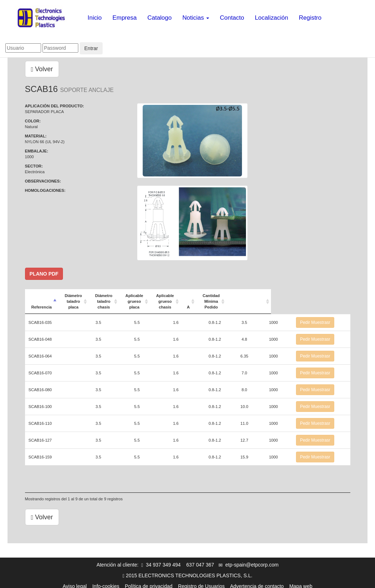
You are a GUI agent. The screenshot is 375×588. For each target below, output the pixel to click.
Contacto (232, 18)
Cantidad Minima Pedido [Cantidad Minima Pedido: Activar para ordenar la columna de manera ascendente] (284, 298)
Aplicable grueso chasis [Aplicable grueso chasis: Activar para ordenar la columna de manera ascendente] (225, 298)
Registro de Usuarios (201, 580)
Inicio (95, 18)
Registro (310, 18)
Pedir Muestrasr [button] (327, 317)
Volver (42, 69)
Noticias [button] (196, 18)
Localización (272, 18)
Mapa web (301, 580)
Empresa (125, 18)
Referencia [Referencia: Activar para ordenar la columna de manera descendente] (42, 301)
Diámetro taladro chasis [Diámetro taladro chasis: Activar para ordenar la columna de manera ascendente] (141, 298)
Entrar (91, 48)
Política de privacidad (149, 580)
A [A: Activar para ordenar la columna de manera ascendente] (255, 301)
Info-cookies (106, 580)
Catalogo (159, 18)
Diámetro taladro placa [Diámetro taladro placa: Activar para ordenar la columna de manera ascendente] (100, 298)
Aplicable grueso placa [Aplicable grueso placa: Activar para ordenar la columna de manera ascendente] (183, 298)
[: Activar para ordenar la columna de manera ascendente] (327, 299)
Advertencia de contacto (257, 580)
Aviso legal (75, 580)
